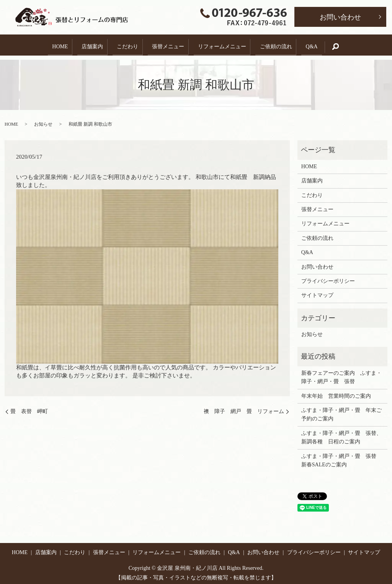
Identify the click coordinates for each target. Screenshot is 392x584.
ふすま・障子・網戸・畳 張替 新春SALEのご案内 (341, 456)
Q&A (322, 45)
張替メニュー (168, 45)
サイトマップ (317, 291)
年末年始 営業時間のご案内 (336, 392)
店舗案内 (85, 45)
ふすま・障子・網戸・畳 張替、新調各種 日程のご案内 (341, 434)
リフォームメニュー (225, 45)
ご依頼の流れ (283, 45)
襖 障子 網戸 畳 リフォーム (244, 408)
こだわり (124, 45)
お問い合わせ (340, 17)
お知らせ (43, 120)
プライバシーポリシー (328, 277)
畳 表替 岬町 (29, 408)
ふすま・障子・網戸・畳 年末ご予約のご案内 (341, 411)
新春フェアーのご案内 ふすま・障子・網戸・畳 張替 (341, 373)
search (352, 45)
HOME (50, 45)
